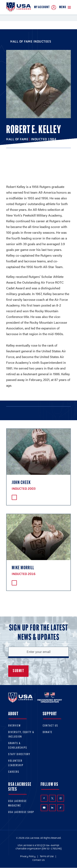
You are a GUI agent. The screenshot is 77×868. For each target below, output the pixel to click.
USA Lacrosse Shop (21, 812)
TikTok (60, 808)
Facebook (44, 798)
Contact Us (50, 726)
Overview (14, 726)
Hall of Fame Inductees (31, 41)
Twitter (52, 798)
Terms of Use (47, 856)
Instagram (61, 798)
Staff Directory (19, 754)
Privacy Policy (28, 856)
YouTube (44, 807)
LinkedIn (52, 808)
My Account (45, 7)
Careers (14, 772)
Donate (48, 732)
